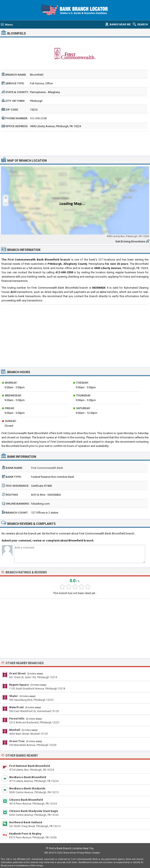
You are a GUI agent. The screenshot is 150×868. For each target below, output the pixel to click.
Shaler (14, 696)
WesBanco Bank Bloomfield (28, 777)
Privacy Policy (84, 853)
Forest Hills (17, 719)
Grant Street (17, 673)
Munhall (15, 730)
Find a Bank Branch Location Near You (71, 848)
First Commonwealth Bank (47, 468)
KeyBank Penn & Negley (25, 834)
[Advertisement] (75, 143)
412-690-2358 (38, 118)
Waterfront (16, 707)
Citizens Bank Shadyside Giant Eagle (34, 811)
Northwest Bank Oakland (26, 822)
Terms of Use (70, 853)
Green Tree (17, 741)
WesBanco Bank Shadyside (27, 788)
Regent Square (19, 685)
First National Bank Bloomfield (30, 766)
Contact (96, 853)
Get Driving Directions (130, 241)
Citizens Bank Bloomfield (26, 800)
